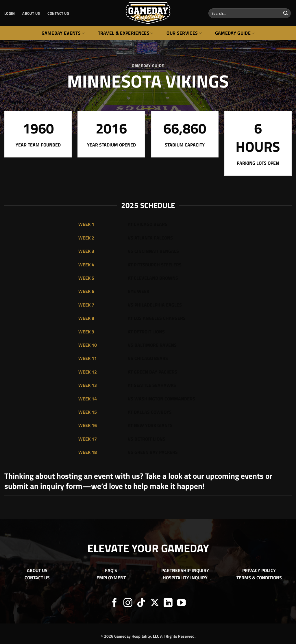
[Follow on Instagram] (128, 603)
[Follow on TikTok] (141, 603)
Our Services (184, 33)
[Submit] (286, 13)
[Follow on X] (155, 603)
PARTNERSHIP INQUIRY (185, 570)
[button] (10, 13)
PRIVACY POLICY (259, 570)
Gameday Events (63, 33)
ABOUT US (31, 13)
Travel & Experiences (126, 33)
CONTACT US (58, 13)
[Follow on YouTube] (181, 603)
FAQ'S (111, 570)
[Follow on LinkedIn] (168, 603)
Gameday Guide (235, 33)
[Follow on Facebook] (115, 603)
